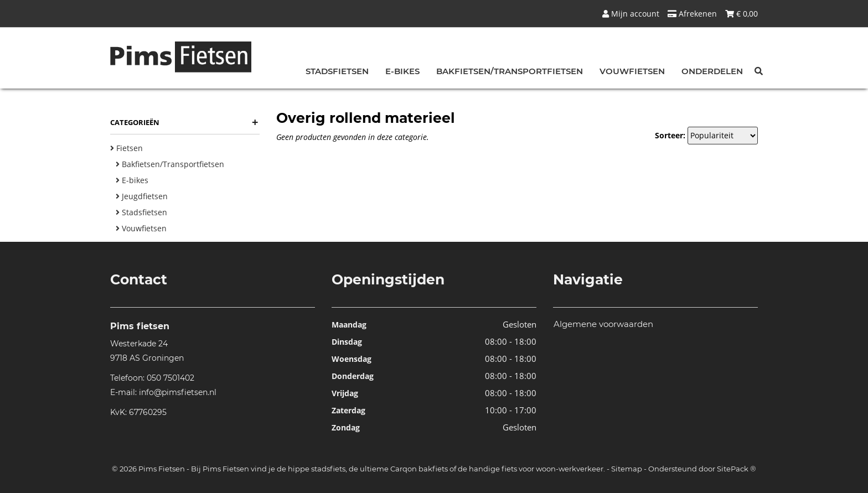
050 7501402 (170, 378)
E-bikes (402, 71)
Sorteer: (670, 135)
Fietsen (126, 148)
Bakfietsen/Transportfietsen (510, 71)
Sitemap (627, 469)
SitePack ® (737, 469)
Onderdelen (712, 71)
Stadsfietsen (337, 71)
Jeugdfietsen (142, 196)
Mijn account (631, 14)
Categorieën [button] (184, 122)
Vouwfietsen (632, 71)
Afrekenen (692, 14)
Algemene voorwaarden (603, 324)
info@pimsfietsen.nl (178, 392)
